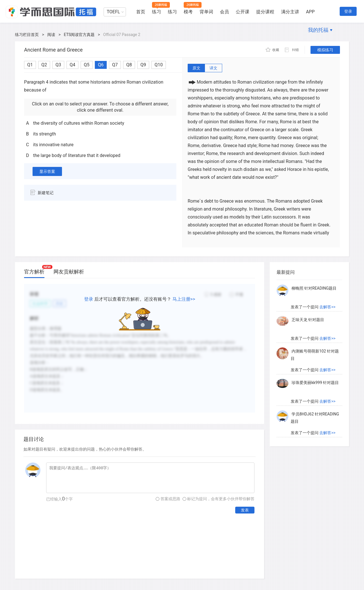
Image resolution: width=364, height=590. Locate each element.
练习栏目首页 (27, 35)
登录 (348, 11)
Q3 (58, 65)
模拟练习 (325, 50)
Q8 (129, 65)
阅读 (51, 35)
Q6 (101, 65)
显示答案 (47, 171)
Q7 (115, 65)
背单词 (206, 12)
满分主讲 (290, 12)
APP (310, 12)
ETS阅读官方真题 (79, 35)
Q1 (30, 65)
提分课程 (265, 12)
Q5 (87, 65)
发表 (245, 510)
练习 (157, 12)
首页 (141, 12)
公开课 (243, 12)
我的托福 (318, 30)
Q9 (143, 65)
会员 (224, 12)
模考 (188, 12)
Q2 (44, 65)
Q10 (159, 65)
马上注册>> (184, 299)
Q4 (72, 65)
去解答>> (327, 307)
